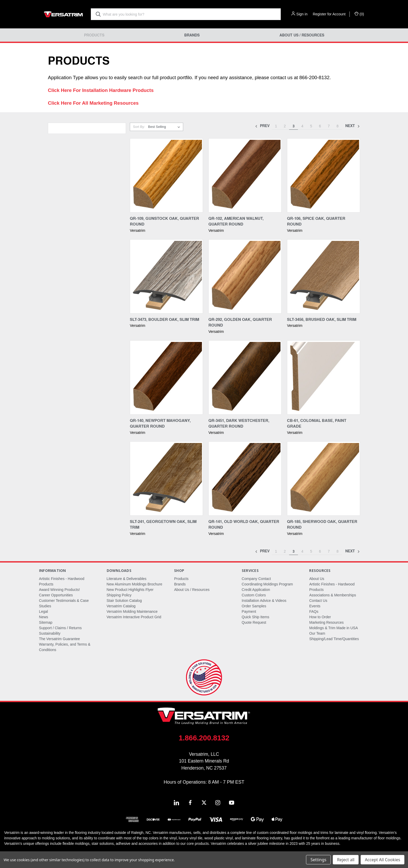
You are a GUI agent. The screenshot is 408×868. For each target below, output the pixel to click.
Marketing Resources (326, 622)
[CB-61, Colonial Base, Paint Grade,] (324, 377)
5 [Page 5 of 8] (311, 126)
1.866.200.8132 (204, 738)
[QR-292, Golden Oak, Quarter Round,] (245, 276)
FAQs (314, 611)
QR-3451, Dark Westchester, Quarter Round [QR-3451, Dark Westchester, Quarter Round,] (239, 423)
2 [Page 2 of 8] (285, 126)
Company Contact (256, 579)
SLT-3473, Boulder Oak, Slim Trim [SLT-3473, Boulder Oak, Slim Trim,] (164, 319)
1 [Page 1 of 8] (276, 126)
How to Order (320, 617)
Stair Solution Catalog (124, 601)
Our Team (317, 633)
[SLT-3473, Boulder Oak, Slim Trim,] (166, 276)
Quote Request (254, 622)
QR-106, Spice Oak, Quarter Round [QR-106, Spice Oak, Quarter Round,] (316, 221)
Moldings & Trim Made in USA (333, 628)
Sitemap (46, 622)
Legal (43, 611)
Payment (249, 611)
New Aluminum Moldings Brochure (135, 584)
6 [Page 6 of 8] (320, 126)
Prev (262, 126)
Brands (192, 35)
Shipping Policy (119, 595)
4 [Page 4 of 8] (302, 126)
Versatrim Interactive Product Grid (134, 617)
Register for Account (329, 14)
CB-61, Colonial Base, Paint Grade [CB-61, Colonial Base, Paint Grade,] (317, 423)
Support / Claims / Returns (60, 628)
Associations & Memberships (333, 595)
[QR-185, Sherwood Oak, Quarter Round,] (324, 479)
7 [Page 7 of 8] (329, 126)
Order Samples (254, 606)
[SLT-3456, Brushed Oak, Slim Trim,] (324, 276)
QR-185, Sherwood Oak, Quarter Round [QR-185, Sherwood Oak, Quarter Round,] (322, 524)
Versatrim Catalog (121, 606)
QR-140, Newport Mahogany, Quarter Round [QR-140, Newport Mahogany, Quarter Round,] (160, 423)
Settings (318, 860)
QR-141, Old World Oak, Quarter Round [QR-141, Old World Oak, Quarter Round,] (244, 524)
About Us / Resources (302, 35)
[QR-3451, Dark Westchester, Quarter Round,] (245, 377)
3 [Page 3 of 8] (294, 126)
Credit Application (256, 590)
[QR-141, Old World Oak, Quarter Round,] (245, 479)
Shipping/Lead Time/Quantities (334, 639)
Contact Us (318, 601)
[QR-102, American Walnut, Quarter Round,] (245, 175)
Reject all (346, 860)
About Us (317, 579)
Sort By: (139, 127)
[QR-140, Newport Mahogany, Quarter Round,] (166, 377)
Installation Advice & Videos (264, 601)
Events (315, 606)
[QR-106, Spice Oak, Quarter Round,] (324, 175)
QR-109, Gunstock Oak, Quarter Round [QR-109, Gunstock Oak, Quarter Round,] (164, 221)
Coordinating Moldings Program (267, 584)
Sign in (302, 14)
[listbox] (165, 127)
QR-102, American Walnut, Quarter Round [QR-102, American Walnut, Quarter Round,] (236, 221)
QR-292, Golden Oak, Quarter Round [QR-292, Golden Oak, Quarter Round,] (240, 322)
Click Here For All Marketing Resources (93, 103)
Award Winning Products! (59, 590)
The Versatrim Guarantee (59, 639)
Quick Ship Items (256, 617)
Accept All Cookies (382, 860)
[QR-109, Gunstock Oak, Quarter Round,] (166, 175)
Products (94, 35)
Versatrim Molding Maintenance (132, 611)
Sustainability (50, 633)
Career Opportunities (56, 595)
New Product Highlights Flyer (130, 590)
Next (353, 126)
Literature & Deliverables (127, 579)
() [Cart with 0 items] (359, 14)
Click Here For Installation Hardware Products (101, 90)
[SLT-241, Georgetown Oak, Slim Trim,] (166, 479)
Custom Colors (254, 595)
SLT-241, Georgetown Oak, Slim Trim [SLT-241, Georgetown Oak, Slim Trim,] (163, 524)
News (44, 617)
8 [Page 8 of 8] (337, 126)
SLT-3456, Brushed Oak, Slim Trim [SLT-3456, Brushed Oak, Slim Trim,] (322, 319)
